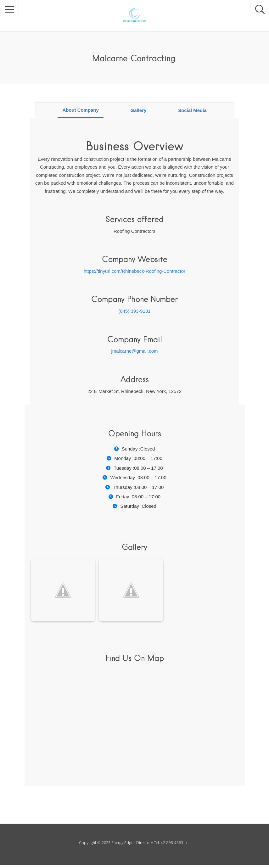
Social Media (192, 110)
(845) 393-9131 (134, 311)
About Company (80, 110)
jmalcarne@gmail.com (135, 351)
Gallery (139, 110)
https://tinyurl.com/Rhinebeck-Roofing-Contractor (134, 271)
